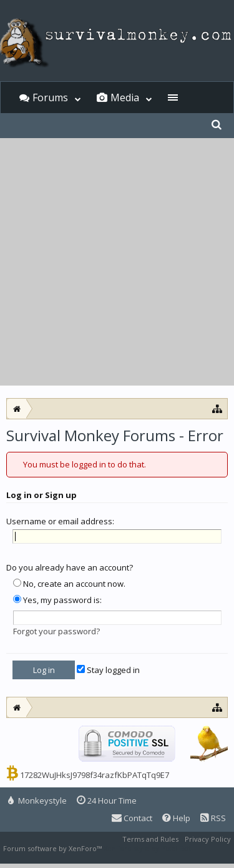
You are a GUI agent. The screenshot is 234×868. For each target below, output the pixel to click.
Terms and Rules (150, 839)
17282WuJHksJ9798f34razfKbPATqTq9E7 (95, 775)
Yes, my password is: (57, 600)
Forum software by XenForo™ (53, 848)
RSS (213, 818)
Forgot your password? (56, 631)
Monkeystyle (37, 801)
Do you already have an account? (70, 567)
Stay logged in (108, 670)
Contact (132, 818)
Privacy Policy (208, 839)
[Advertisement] (117, 262)
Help (176, 818)
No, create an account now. (69, 584)
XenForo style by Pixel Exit (147, 848)
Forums (50, 97)
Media (125, 97)
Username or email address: (60, 521)
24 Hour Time (107, 801)
